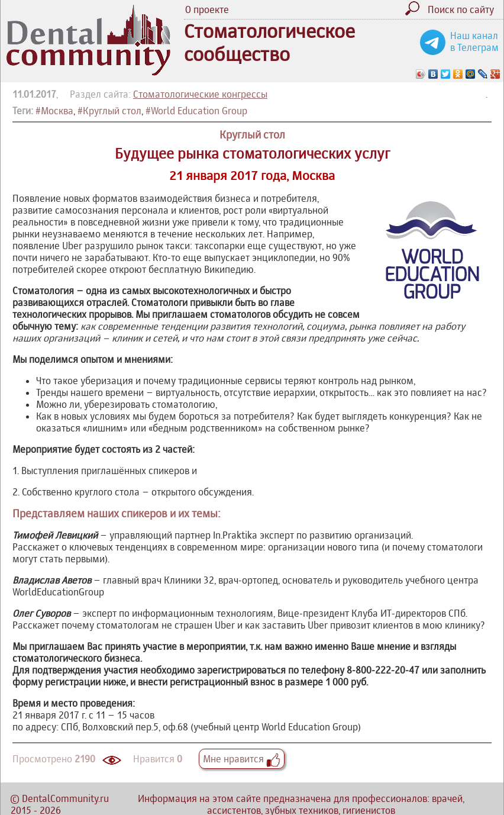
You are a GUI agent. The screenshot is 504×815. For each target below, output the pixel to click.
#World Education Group (196, 111)
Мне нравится (242, 759)
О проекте (207, 9)
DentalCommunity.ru (65, 798)
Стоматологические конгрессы (200, 94)
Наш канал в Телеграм (474, 41)
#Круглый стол (109, 111)
